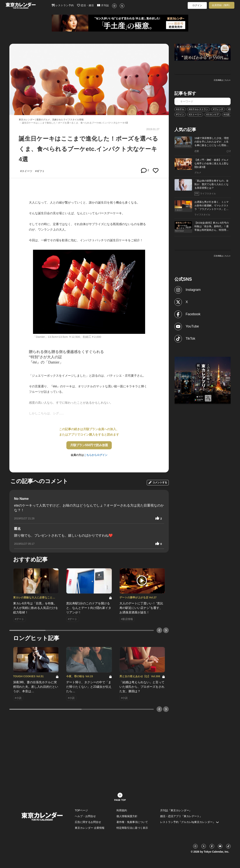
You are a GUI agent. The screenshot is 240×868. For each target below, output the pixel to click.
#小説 (227, 115)
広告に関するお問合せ (88, 822)
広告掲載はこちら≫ (222, 80)
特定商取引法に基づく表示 (132, 828)
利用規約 (122, 810)
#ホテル (180, 109)
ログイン (197, 5)
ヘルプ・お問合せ (85, 816)
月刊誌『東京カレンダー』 (176, 810)
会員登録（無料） (222, 5)
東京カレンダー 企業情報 (90, 828)
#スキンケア (213, 115)
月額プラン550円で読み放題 (89, 445)
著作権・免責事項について (132, 822)
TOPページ (81, 810)
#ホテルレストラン (199, 109)
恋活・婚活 (86, 5)
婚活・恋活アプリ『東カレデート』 (181, 816)
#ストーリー (195, 115)
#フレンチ (218, 109)
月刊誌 (103, 5)
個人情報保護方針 (127, 816)
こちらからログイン (96, 455)
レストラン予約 (63, 5)
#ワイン (180, 115)
